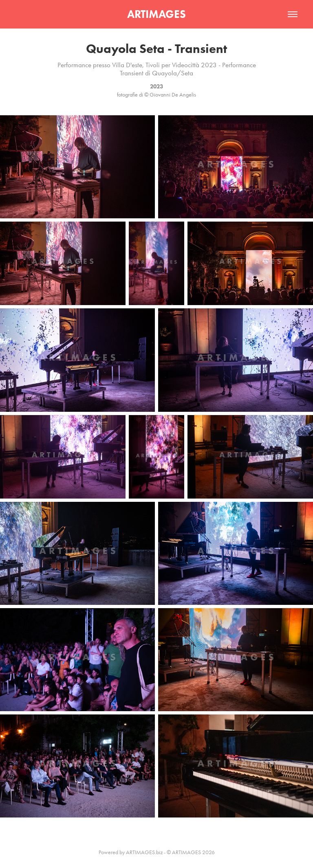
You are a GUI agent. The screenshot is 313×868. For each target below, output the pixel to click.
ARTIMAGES (156, 14)
